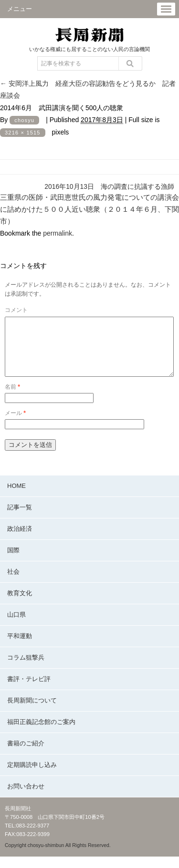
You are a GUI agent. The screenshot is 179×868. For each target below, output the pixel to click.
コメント (16, 310)
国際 (13, 562)
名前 (12, 398)
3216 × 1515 (23, 133)
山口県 (16, 626)
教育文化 (20, 604)
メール (15, 424)
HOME (16, 497)
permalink (58, 233)
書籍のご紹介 (26, 755)
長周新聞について (32, 712)
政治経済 (20, 540)
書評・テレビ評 (29, 690)
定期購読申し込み (32, 776)
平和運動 (20, 647)
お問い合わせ (26, 798)
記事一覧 (20, 519)
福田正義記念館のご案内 (41, 733)
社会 (13, 583)
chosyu (24, 120)
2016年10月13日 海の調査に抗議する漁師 (109, 186)
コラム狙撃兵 (26, 669)
